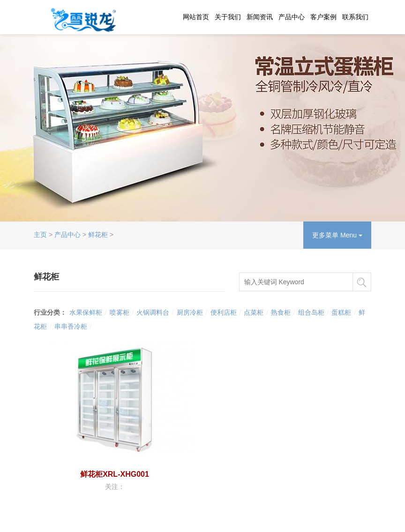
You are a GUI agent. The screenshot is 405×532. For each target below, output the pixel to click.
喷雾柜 (120, 312)
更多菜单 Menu (337, 235)
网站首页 (196, 17)
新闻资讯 (260, 17)
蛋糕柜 (341, 312)
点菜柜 (254, 312)
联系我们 (355, 17)
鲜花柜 (98, 235)
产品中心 (292, 17)
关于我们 (228, 17)
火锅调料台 (153, 312)
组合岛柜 (311, 312)
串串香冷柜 (71, 326)
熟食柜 (281, 312)
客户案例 (323, 17)
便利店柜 (224, 312)
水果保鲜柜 (86, 312)
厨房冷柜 (190, 312)
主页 (40, 235)
